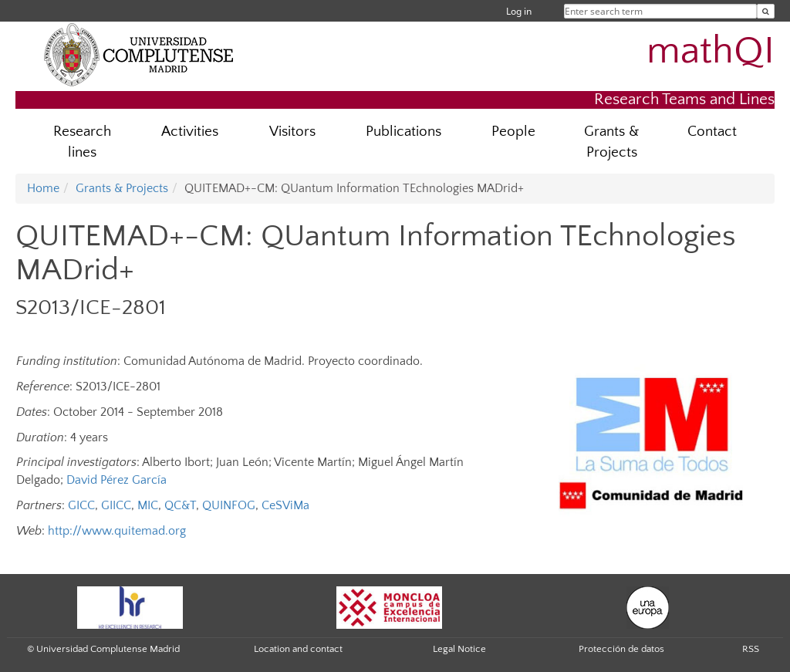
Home (43, 188)
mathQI (711, 51)
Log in (519, 11)
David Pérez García (116, 480)
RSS (751, 649)
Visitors (292, 132)
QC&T (180, 505)
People (513, 132)
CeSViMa (285, 505)
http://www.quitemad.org (117, 531)
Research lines (82, 142)
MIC (148, 505)
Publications (403, 132)
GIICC (116, 505)
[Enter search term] (766, 11)
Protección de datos (621, 649)
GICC (81, 505)
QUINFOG (229, 505)
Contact (712, 132)
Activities (190, 132)
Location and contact (298, 649)
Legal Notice (459, 649)
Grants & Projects (611, 142)
